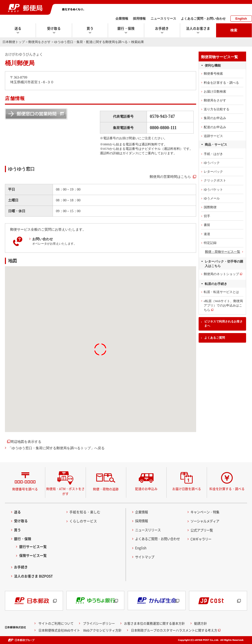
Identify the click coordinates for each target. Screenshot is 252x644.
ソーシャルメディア (206, 521)
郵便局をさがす (39, 42)
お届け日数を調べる (187, 489)
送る (17, 512)
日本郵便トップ (14, 42)
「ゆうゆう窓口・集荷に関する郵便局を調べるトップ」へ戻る (56, 448)
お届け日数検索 (215, 91)
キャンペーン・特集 (206, 512)
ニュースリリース (163, 19)
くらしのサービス (83, 521)
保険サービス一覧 (33, 555)
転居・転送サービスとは (221, 292)
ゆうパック (212, 163)
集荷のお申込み (215, 118)
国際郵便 (210, 207)
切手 (207, 216)
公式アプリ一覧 (203, 530)
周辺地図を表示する (26, 442)
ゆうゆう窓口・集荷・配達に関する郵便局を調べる (91, 42)
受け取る (21, 521)
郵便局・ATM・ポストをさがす (65, 491)
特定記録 (210, 243)
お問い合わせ (43, 239)
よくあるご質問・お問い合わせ (203, 19)
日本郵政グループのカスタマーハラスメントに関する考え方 (174, 630)
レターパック (213, 172)
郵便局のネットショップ (221, 274)
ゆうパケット (213, 189)
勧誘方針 (201, 623)
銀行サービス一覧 (33, 546)
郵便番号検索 (213, 74)
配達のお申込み (215, 127)
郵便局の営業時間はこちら (170, 177)
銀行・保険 (23, 539)
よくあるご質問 (215, 338)
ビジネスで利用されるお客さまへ (223, 324)
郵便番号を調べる (25, 489)
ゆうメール (212, 198)
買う (17, 530)
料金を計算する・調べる (221, 83)
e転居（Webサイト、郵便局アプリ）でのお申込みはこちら (223, 305)
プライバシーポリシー (99, 623)
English (241, 19)
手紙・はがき (213, 154)
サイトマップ (145, 557)
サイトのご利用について (56, 623)
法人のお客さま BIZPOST (33, 576)
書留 (207, 225)
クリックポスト (215, 180)
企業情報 (122, 19)
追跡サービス (213, 136)
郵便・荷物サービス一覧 (223, 252)
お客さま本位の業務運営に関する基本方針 (154, 623)
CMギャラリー (202, 539)
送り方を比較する (217, 109)
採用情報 (139, 19)
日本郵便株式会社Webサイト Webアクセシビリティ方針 (80, 630)
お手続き (21, 567)
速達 (207, 234)
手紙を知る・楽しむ (85, 512)
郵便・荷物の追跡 (106, 489)
